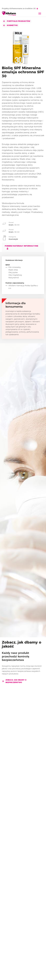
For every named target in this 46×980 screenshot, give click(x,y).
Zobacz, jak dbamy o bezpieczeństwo (14, 681)
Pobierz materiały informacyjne (21, 247)
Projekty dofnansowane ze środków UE (20, 8)
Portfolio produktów (17, 21)
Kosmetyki (10, 25)
